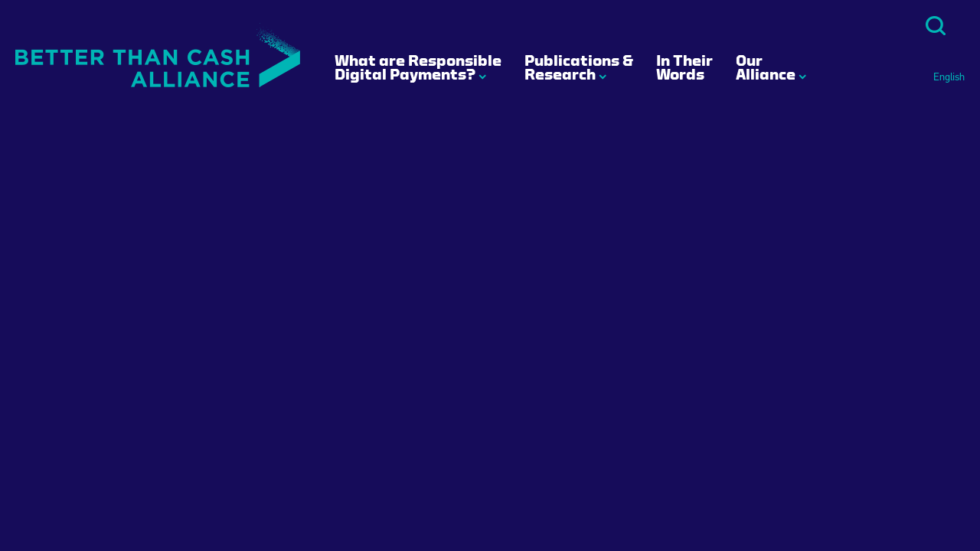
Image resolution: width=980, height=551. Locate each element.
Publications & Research (579, 67)
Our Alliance (766, 67)
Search (936, 26)
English (949, 77)
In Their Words (684, 67)
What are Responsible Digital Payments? (418, 67)
